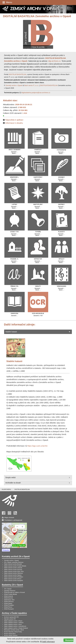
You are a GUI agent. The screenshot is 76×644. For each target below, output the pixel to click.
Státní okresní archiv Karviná (13, 570)
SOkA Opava (8, 603)
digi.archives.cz (54, 61)
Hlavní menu (6, 489)
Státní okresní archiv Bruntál (13, 564)
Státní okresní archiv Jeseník (13, 568)
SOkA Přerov (8, 607)
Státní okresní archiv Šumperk (14, 580)
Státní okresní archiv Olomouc (14, 573)
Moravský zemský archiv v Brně (14, 630)
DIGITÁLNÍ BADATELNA (17, 74)
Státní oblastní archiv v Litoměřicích (15, 626)
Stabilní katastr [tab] (38, 332)
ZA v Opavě (8, 589)
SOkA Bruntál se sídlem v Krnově (14, 592)
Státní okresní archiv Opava (13, 575)
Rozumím (69, 640)
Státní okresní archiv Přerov (13, 579)
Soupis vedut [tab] (38, 478)
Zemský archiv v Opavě (14, 85)
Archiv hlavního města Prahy (13, 632)
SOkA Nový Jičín (9, 600)
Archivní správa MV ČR (11, 617)
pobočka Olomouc (10, 591)
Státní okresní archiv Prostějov (14, 577)
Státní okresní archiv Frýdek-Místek (15, 566)
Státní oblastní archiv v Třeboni (14, 623)
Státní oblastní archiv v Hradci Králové (16, 628)
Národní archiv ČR (10, 619)
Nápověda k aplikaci (14, 120)
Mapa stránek (9, 517)
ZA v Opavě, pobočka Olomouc (14, 562)
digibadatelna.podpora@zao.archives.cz (36, 93)
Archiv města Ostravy (11, 635)
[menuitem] (8, 489)
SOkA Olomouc (9, 602)
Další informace (48, 642)
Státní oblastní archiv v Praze (13, 621)
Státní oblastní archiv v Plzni (13, 624)
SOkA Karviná (9, 598)
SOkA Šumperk (9, 609)
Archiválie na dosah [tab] (38, 483)
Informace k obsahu (14, 123)
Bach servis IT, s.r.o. (31, 85)
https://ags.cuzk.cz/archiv (37, 446)
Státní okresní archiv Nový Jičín (14, 571)
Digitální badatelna (22, 489)
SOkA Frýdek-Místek (11, 594)
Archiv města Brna (10, 634)
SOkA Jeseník (9, 596)
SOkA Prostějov (9, 605)
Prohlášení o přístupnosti (13, 520)
